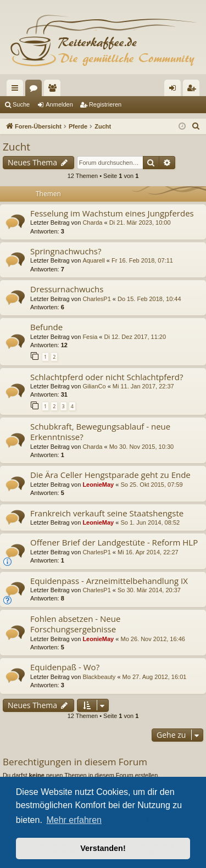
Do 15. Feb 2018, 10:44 (149, 299)
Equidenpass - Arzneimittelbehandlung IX (109, 581)
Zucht (16, 147)
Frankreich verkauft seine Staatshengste (107, 513)
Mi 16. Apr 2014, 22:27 (148, 552)
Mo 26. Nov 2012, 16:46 (152, 639)
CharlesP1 (96, 299)
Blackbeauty (99, 677)
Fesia (90, 337)
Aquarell (93, 260)
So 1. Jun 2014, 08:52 (150, 522)
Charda (92, 222)
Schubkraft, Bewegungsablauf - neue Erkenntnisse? (100, 432)
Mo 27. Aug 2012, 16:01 (155, 677)
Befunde (46, 327)
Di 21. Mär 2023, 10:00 (140, 222)
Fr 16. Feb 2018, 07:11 (142, 260)
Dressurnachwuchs (67, 289)
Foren (36, 90)
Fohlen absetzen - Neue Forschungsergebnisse (75, 624)
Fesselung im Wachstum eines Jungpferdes (112, 213)
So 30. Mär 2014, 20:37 (149, 590)
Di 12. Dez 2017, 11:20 (135, 337)
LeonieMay (98, 485)
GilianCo (94, 386)
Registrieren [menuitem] (194, 90)
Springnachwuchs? (66, 251)
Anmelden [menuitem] (175, 90)
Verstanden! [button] (103, 848)
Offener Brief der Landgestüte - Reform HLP (114, 542)
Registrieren (105, 104)
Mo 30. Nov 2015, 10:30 (141, 447)
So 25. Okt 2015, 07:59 (151, 485)
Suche (21, 104)
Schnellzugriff (17, 90)
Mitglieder (54, 90)
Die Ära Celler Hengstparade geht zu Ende (110, 475)
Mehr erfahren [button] (74, 820)
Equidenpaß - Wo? (65, 667)
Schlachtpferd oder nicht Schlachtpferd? (107, 377)
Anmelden (59, 104)
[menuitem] (196, 126)
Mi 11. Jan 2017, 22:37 (143, 386)
